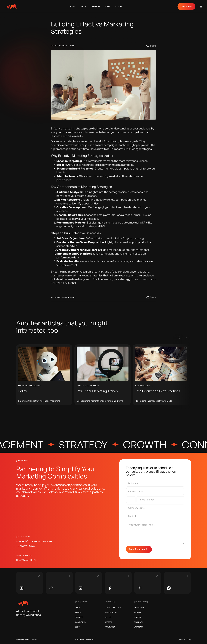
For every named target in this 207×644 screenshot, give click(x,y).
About (78, 612)
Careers (108, 622)
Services (96, 6)
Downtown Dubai (27, 560)
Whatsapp (139, 627)
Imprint (108, 617)
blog (108, 6)
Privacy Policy (111, 612)
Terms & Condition (113, 608)
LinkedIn (138, 617)
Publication (110, 627)
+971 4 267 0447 (26, 546)
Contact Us (186, 6)
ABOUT (84, 6)
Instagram (139, 608)
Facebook (139, 622)
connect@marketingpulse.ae (34, 541)
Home (78, 608)
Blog (77, 627)
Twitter (137, 612)
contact (119, 6)
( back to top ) (184, 639)
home (73, 6)
